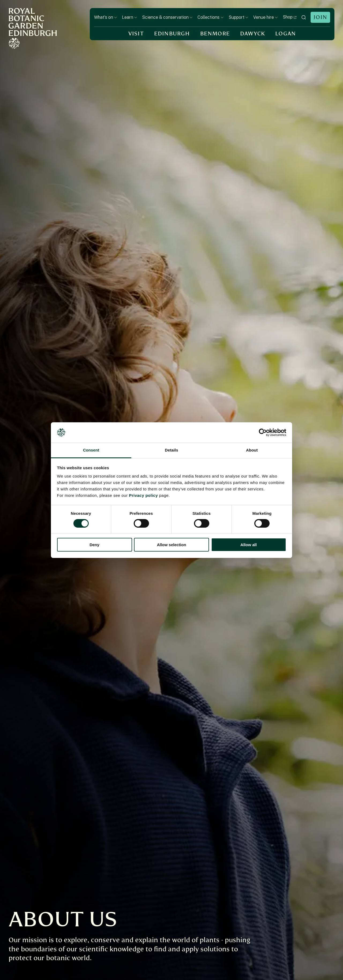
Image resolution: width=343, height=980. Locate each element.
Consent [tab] (91, 450)
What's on (106, 17)
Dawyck (253, 34)
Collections (210, 17)
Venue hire (266, 17)
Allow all (249, 545)
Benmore (215, 34)
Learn (130, 17)
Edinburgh (172, 34)
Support (238, 17)
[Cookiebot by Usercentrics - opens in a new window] (263, 432)
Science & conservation (167, 17)
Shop (290, 17)
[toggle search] (304, 17)
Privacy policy (143, 495)
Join (320, 17)
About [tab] (252, 450)
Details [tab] (171, 450)
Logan (286, 34)
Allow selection (171, 545)
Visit (136, 34)
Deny (94, 545)
